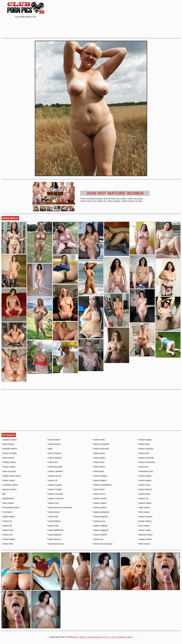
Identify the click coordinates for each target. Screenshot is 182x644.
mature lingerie (99, 480)
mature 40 (7, 526)
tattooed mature (145, 535)
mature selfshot (100, 535)
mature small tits (145, 449)
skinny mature (144, 530)
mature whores (145, 489)
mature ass (7, 535)
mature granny (54, 539)
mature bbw (7, 544)
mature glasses (54, 535)
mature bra (52, 462)
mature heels (99, 440)
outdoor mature (145, 517)
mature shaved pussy (102, 544)
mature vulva (144, 485)
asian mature (8, 444)
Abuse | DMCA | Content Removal (87, 637)
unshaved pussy (145, 471)
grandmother (8, 498)
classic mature (8, 467)
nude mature (144, 507)
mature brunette (54, 467)
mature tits (143, 467)
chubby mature (9, 462)
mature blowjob (54, 458)
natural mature (144, 503)
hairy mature (8, 503)
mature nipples (99, 503)
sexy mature (143, 526)
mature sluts (143, 444)
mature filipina (54, 521)
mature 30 (7, 521)
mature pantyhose (101, 512)
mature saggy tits (100, 530)
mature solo (143, 453)
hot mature (7, 512)
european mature (10, 485)
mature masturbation (102, 485)
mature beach (54, 440)
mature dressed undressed (59, 507)
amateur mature (9, 440)
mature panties (99, 507)
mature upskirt (144, 476)
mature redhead (100, 526)
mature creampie (55, 494)
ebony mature (8, 480)
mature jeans (99, 453)
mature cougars (54, 485)
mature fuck (53, 526)
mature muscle (99, 498)
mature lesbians (100, 476)
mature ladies (99, 458)
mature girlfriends (55, 530)
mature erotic (53, 512)
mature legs (98, 471)
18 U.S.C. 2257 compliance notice (118, 637)
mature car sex (54, 476)
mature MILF (98, 489)
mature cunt (53, 503)
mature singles (144, 440)
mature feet (52, 517)
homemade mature (10, 507)
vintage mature (145, 539)
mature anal (7, 530)
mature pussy (99, 521)
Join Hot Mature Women (115, 193)
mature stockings (146, 458)
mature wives (144, 494)
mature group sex (55, 544)
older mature (144, 512)
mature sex (98, 539)
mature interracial (101, 449)
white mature (144, 544)
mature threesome (146, 462)
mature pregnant (100, 517)
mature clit (52, 480)
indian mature (8, 517)
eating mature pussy (11, 476)
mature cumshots (55, 498)
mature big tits (54, 444)
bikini (50, 449)
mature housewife (101, 444)
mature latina (99, 467)
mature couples (54, 489)
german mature (9, 489)
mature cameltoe (55, 471)
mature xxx (143, 498)
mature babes (8, 539)
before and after (9, 453)
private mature (144, 521)
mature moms (99, 494)
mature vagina (144, 480)
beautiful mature (9, 449)
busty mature (8, 458)
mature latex (98, 462)
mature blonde (54, 453)
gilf (3, 494)
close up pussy (9, 471)
